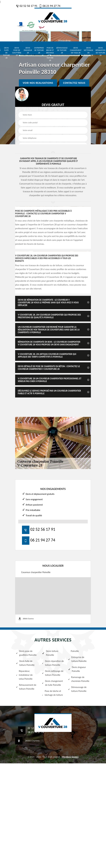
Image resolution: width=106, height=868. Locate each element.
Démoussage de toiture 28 (62, 50)
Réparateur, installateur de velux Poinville (24, 675)
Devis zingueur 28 (28, 50)
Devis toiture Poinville (50, 653)
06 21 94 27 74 (50, 6)
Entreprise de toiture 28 (39, 50)
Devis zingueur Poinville (77, 669)
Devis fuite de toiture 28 (6, 53)
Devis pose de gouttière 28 (17, 52)
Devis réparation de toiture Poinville (53, 663)
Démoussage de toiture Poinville (77, 689)
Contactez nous (74, 83)
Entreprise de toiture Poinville (77, 659)
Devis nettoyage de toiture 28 (88, 52)
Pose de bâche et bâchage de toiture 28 (50, 54)
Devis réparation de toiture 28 (100, 52)
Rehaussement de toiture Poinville (26, 687)
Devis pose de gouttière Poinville (26, 653)
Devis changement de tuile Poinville (52, 683)
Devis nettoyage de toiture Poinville (53, 673)
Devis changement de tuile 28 (76, 50)
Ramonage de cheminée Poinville (79, 679)
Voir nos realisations (38, 83)
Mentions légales (70, 757)
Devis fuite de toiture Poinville (25, 663)
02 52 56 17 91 (27, 6)
